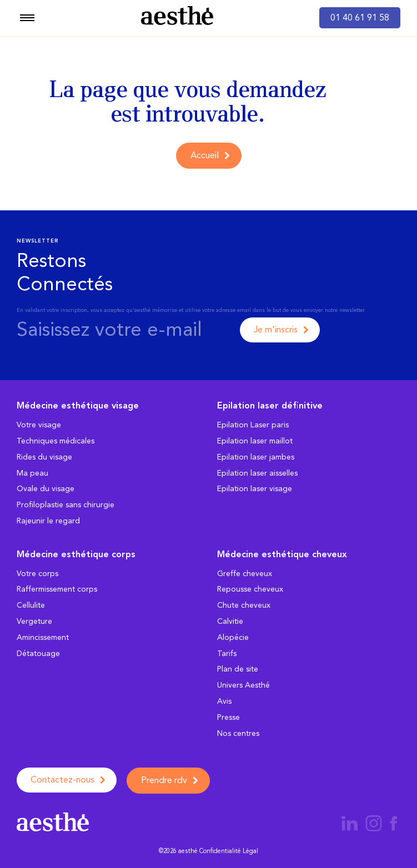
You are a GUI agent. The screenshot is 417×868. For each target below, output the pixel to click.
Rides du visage (44, 457)
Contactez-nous (62, 779)
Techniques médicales (56, 441)
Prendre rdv (164, 780)
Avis (224, 701)
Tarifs (227, 653)
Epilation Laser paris (253, 425)
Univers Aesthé (243, 685)
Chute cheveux (244, 605)
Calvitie (230, 621)
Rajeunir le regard (48, 521)
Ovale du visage (46, 489)
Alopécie (233, 637)
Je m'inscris (276, 329)
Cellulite (31, 605)
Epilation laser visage (255, 489)
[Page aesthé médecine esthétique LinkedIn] (350, 822)
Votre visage (39, 425)
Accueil (205, 155)
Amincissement (43, 637)
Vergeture (34, 621)
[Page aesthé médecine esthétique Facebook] (394, 822)
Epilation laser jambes (256, 457)
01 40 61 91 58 (360, 17)
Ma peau (32, 473)
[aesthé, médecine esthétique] (177, 17)
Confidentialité (220, 851)
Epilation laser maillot (255, 441)
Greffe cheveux (245, 574)
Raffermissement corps (57, 589)
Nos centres (238, 733)
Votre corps (37, 574)
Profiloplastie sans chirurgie (66, 505)
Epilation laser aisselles (257, 473)
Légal (250, 851)
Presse (228, 717)
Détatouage (38, 653)
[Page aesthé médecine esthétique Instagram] (375, 822)
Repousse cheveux (250, 589)
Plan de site (238, 669)
